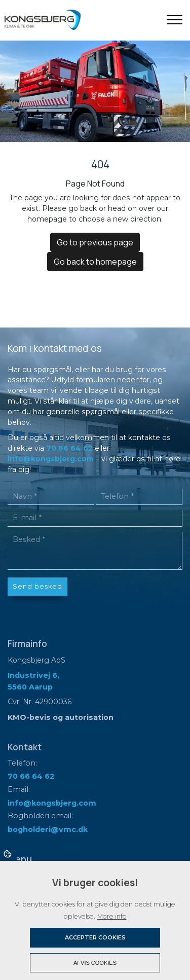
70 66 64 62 (69, 448)
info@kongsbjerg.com (51, 459)
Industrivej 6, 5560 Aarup (33, 681)
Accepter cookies (95, 937)
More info (112, 916)
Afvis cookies (95, 963)
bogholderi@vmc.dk (48, 829)
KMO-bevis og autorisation (61, 717)
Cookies (8, 853)
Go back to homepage (95, 262)
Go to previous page (95, 242)
